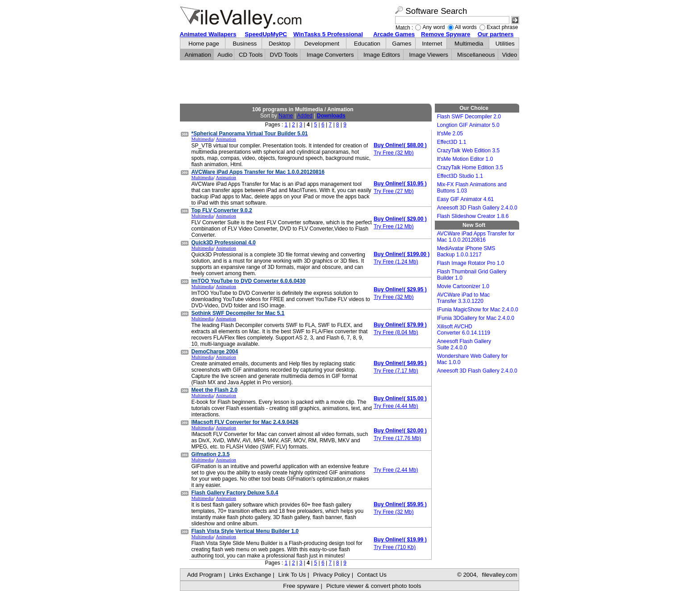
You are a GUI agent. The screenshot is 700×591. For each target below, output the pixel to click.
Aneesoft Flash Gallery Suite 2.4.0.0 (464, 344)
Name (286, 116)
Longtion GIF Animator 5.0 (468, 125)
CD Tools (251, 55)
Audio (225, 55)
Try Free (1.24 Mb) (396, 262)
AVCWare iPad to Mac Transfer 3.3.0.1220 (464, 298)
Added (305, 116)
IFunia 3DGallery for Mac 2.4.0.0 (476, 318)
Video (510, 55)
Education (367, 44)
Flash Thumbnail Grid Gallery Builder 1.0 (472, 275)
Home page (204, 44)
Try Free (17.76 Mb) (397, 438)
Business (245, 44)
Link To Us (292, 575)
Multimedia (469, 44)
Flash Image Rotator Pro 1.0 (471, 263)
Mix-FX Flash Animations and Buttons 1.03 (472, 188)
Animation (198, 55)
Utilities (505, 44)
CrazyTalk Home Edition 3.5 (470, 168)
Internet (432, 44)
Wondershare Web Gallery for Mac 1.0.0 (472, 359)
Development (322, 44)
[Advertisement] (350, 82)
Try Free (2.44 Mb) (396, 470)
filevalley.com (499, 575)
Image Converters (330, 55)
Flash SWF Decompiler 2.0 (469, 117)
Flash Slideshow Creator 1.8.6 (473, 216)
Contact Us (372, 575)
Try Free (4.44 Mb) (396, 406)
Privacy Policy (331, 575)
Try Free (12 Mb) (394, 226)
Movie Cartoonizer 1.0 (463, 286)
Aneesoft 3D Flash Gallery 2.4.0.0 (477, 208)
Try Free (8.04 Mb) (396, 332)
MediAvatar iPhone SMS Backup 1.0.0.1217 (466, 251)
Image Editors (382, 55)
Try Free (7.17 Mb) (396, 371)
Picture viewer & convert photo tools (374, 586)
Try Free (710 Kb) (395, 547)
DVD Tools (284, 55)
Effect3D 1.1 (452, 142)
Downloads (331, 116)
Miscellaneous (476, 55)
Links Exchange (250, 575)
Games (402, 44)
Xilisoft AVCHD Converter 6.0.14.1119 (464, 330)
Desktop (280, 44)
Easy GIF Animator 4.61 (465, 199)
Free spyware (301, 586)
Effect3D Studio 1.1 (460, 176)
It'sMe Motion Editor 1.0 (465, 159)
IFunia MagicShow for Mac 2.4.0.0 (478, 310)
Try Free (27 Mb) (394, 191)
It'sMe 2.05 (450, 134)
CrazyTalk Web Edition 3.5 (469, 151)
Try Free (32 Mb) (394, 153)
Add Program (205, 575)
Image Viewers (429, 55)
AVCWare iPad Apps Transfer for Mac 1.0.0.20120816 (476, 237)
